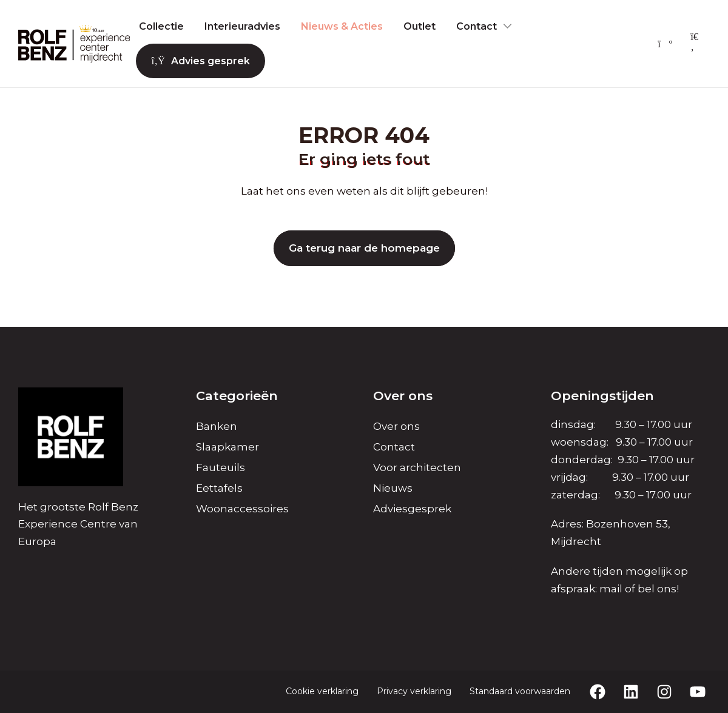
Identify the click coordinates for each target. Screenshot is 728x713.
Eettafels (219, 488)
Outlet (420, 26)
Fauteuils (221, 467)
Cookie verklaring (322, 691)
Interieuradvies (242, 26)
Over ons (396, 426)
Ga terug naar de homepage (364, 248)
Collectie (161, 26)
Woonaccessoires (242, 509)
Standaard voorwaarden (520, 691)
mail (611, 589)
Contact (477, 26)
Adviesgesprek (412, 509)
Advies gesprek (201, 61)
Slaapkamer (227, 447)
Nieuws (393, 488)
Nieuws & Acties (342, 26)
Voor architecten (417, 467)
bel (646, 589)
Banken (217, 426)
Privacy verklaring (414, 691)
